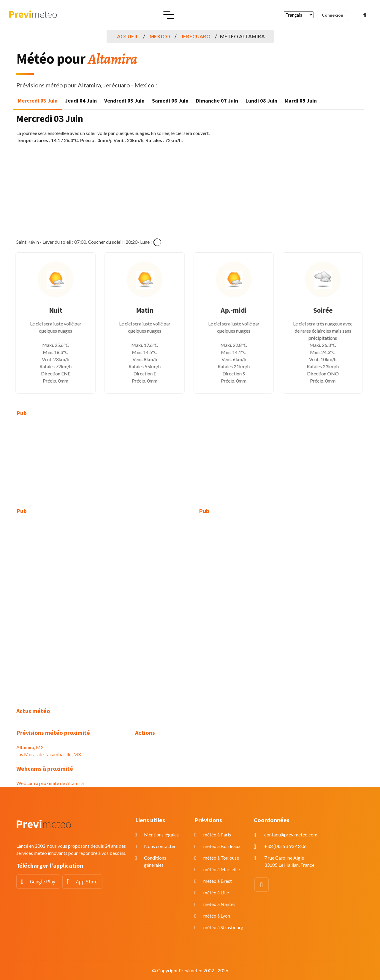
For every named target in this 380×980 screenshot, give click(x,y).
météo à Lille (216, 892)
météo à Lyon (217, 916)
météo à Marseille (222, 869)
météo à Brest (218, 881)
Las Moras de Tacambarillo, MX (49, 754)
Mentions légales (161, 835)
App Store (87, 882)
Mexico (160, 36)
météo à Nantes (219, 904)
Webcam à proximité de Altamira (50, 783)
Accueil (128, 36)
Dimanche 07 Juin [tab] (217, 101)
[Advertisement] (190, 191)
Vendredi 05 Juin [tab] (124, 101)
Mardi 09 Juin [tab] (301, 101)
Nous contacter (160, 846)
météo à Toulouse (221, 858)
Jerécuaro (196, 36)
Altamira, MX (30, 747)
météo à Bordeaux (222, 846)
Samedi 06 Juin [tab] (170, 101)
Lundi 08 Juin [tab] (261, 101)
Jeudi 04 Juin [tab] (81, 101)
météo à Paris (217, 835)
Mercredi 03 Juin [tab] (38, 101)
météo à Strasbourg (223, 927)
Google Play (43, 882)
